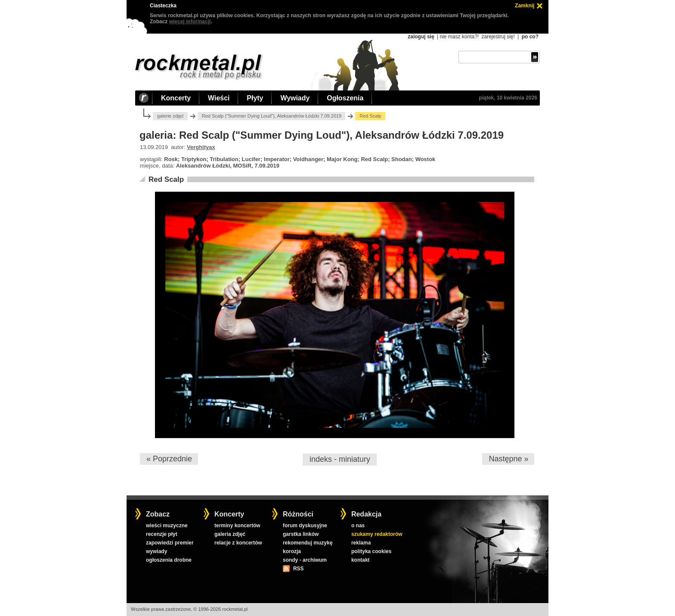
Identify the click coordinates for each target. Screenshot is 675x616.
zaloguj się (421, 37)
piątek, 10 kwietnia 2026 (508, 98)
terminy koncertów (237, 526)
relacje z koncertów (238, 543)
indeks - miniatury (340, 459)
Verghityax (201, 147)
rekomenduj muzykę (308, 543)
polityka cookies (371, 551)
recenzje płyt (162, 534)
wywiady (156, 551)
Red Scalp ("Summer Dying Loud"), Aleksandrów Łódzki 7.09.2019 (272, 116)
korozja (292, 551)
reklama (361, 543)
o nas (358, 526)
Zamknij (525, 6)
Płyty (255, 98)
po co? (530, 37)
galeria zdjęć (230, 534)
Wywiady (295, 98)
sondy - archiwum (305, 560)
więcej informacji (190, 22)
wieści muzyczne (167, 526)
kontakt (361, 560)
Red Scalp (166, 179)
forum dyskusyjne (305, 526)
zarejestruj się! (498, 37)
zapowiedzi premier (170, 543)
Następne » (508, 459)
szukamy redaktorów (377, 534)
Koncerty (176, 98)
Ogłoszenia (345, 98)
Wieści (219, 98)
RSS (298, 569)
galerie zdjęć (170, 116)
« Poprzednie (169, 459)
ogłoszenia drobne (169, 560)
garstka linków (301, 534)
